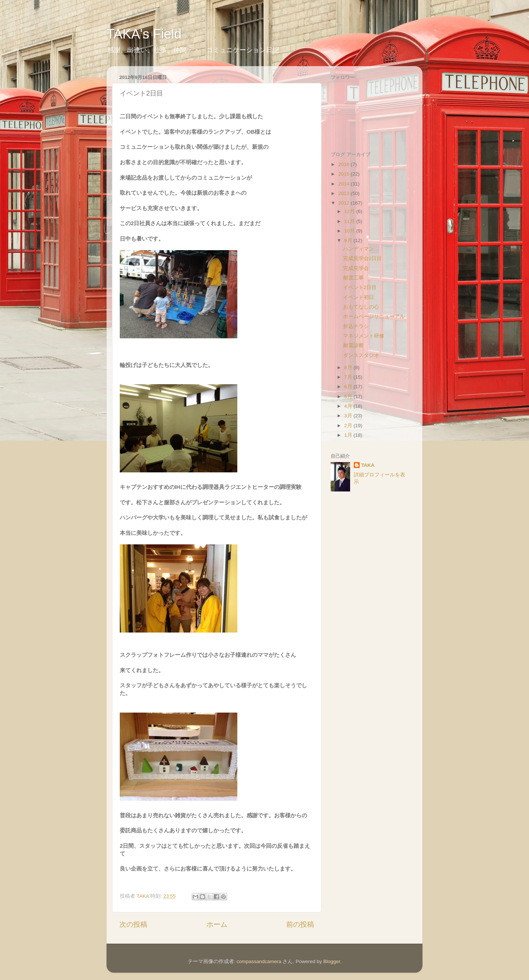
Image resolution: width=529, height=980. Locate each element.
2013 (345, 193)
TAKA (368, 465)
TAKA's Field (144, 34)
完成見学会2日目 (363, 258)
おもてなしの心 (361, 307)
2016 (345, 164)
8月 (349, 367)
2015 (345, 174)
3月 (349, 416)
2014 (345, 184)
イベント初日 (359, 297)
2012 (345, 203)
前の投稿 (300, 924)
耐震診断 (353, 345)
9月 (349, 240)
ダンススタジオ (361, 355)
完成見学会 (356, 268)
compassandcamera (259, 961)
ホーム (217, 924)
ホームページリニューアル (374, 316)
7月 (349, 377)
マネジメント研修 (364, 336)
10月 (350, 231)
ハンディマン (359, 249)
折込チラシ (356, 326)
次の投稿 (133, 924)
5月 (349, 397)
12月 (350, 211)
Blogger (332, 961)
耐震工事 (353, 278)
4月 (349, 406)
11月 (350, 221)
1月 (349, 435)
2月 (349, 426)
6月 (349, 387)
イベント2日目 (360, 287)
